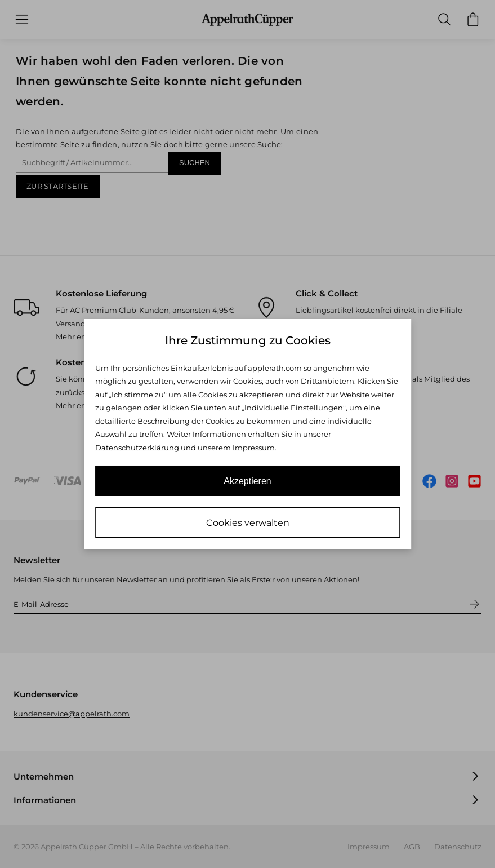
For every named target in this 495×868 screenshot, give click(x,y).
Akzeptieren (248, 481)
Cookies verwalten (248, 523)
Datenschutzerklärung (137, 448)
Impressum (254, 448)
